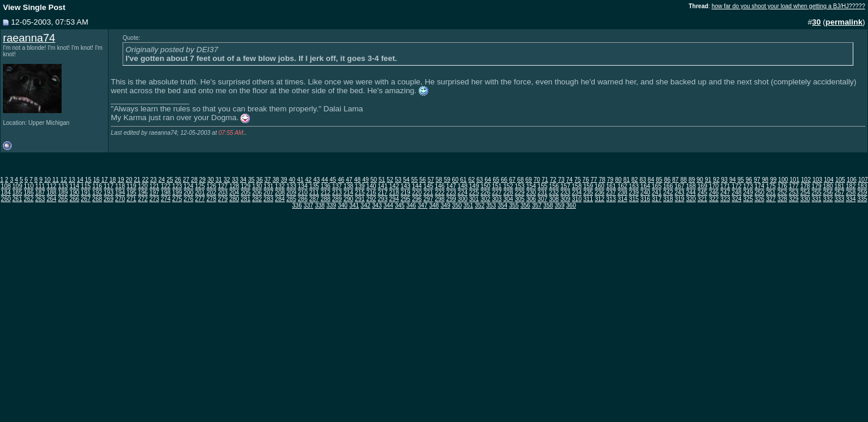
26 (178, 180)
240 (645, 193)
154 (531, 186)
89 (692, 180)
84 (651, 180)
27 (186, 180)
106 (852, 180)
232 (554, 193)
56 (423, 180)
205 (245, 193)
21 (137, 180)
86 (667, 180)
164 (645, 186)
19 (121, 180)
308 (554, 199)
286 (303, 199)
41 (300, 180)
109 (17, 186)
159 (588, 186)
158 (577, 186)
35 (251, 180)
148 (462, 186)
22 (145, 180)
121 (155, 186)
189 (63, 193)
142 (394, 186)
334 (851, 199)
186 (29, 193)
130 (257, 186)
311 (588, 199)
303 (497, 199)
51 (382, 180)
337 (309, 205)
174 (760, 186)
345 (400, 205)
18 (113, 180)
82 (635, 180)
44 (325, 180)
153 (520, 186)
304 (508, 199)
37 (268, 180)
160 (600, 186)
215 (360, 193)
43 (316, 180)
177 (794, 186)
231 (543, 193)
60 (455, 180)
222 (440, 193)
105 (840, 180)
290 (349, 199)
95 (740, 180)
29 (203, 180)
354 (502, 205)
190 (74, 193)
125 (200, 186)
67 (512, 180)
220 (417, 193)
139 (360, 186)
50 (374, 180)
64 (488, 180)
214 (349, 193)
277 (200, 199)
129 (245, 186)
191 (86, 193)
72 (553, 180)
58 (439, 180)
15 (88, 180)
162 (623, 186)
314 (623, 199)
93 (725, 180)
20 (129, 180)
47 (349, 180)
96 (749, 180)
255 (817, 193)
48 (357, 180)
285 (291, 199)
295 (406, 199)
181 (840, 186)
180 (828, 186)
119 (132, 186)
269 (109, 199)
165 (657, 186)
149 (474, 186)
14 (80, 180)
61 (464, 180)
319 (679, 199)
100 (783, 180)
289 (337, 199)
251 (771, 193)
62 (471, 180)
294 (394, 199)
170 (714, 186)
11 (55, 180)
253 (794, 193)
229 (520, 193)
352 (480, 205)
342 (366, 205)
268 (97, 199)
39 (284, 180)
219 (406, 193)
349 (445, 205)
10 (47, 180)
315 (634, 199)
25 (170, 180)
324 (737, 199)
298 (440, 199)
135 (314, 186)
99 (773, 180)
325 (748, 199)
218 (394, 193)
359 (560, 205)
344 (389, 205)
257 (840, 193)
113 (63, 186)
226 (485, 193)
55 (414, 180)
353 (491, 205)
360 (571, 205)
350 (457, 205)
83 (642, 180)
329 (794, 199)
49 (366, 180)
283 (268, 199)
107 (863, 180)
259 (862, 193)
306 (531, 199)
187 (40, 193)
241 (657, 193)
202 (211, 193)
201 (200, 193)
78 (602, 180)
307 (543, 199)
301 (474, 199)
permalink (844, 22)
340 (343, 205)
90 (700, 180)
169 (702, 186)
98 (765, 180)
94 (732, 180)
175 (771, 186)
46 (341, 180)
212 (326, 193)
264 (51, 199)
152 (508, 186)
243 (679, 193)
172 (737, 186)
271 (132, 199)
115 (86, 186)
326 (760, 199)
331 (817, 199)
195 (132, 193)
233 (566, 193)
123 (177, 186)
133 (291, 186)
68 (521, 180)
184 (6, 193)
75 (577, 180)
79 (610, 180)
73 (561, 180)
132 (280, 186)
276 (189, 199)
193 (109, 193)
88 (684, 180)
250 (760, 193)
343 (377, 205)
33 (235, 180)
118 (120, 186)
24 (162, 180)
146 (440, 186)
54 (406, 180)
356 (525, 205)
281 (245, 199)
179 (817, 186)
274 (166, 199)
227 (497, 193)
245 (702, 193)
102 (806, 180)
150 (485, 186)
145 (428, 186)
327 (771, 199)
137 (337, 186)
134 (303, 186)
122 (166, 186)
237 (611, 193)
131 (268, 186)
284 (280, 199)
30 (210, 180)
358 (548, 205)
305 (520, 199)
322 (714, 199)
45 (333, 180)
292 (372, 199)
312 (600, 199)
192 (97, 193)
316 (645, 199)
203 (223, 193)
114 (74, 186)
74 (569, 180)
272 (143, 199)
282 (257, 199)
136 (326, 186)
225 (474, 193)
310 (577, 199)
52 (390, 180)
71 (545, 180)
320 (691, 199)
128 (234, 186)
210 (303, 193)
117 (109, 186)
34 (243, 180)
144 (417, 186)
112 (51, 186)
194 (120, 193)
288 (326, 199)
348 (434, 205)
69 (529, 180)
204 (234, 193)
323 (725, 199)
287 (314, 199)
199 (177, 193)
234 (577, 193)
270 (120, 199)
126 (211, 186)
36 (260, 180)
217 (383, 193)
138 (349, 186)
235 (588, 193)
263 (40, 199)
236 (600, 193)
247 (725, 193)
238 (623, 193)
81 (627, 180)
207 (268, 193)
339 (331, 205)
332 (828, 199)
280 (234, 199)
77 (594, 180)
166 (668, 186)
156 (554, 186)
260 (6, 199)
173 (748, 186)
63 (479, 180)
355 (514, 205)
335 (862, 199)
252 (782, 193)
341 (354, 205)
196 (143, 193)
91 (708, 180)
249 (748, 193)
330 (805, 199)
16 (96, 180)
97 (757, 180)
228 (508, 193)
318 (668, 199)
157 (566, 186)
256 (828, 193)
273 (155, 199)
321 (702, 199)
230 (531, 193)
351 (468, 205)
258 (851, 193)
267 (86, 199)
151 (497, 186)
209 (291, 193)
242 (668, 193)
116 (97, 186)
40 (292, 180)
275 (177, 199)
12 (64, 180)
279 (223, 199)
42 (308, 180)
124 (189, 186)
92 (716, 180)
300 (462, 199)
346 (411, 205)
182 (851, 186)
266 (74, 199)
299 (451, 199)
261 (17, 199)
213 (337, 193)
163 (634, 186)
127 (223, 186)
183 (862, 186)
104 (829, 180)
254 (805, 193)
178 (805, 186)
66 (504, 180)
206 (257, 193)
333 (840, 199)
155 (543, 186)
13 (72, 180)
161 (611, 186)
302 (485, 199)
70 (537, 180)
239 (634, 193)
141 (383, 186)
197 (155, 193)
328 (782, 199)
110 (29, 186)
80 (618, 180)
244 (691, 193)
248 (737, 193)
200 (189, 193)
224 (462, 193)
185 (17, 193)
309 (566, 199)
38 (276, 180)
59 (447, 180)
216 (372, 193)
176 (782, 186)
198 (166, 193)
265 (63, 199)
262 (29, 199)
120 (143, 186)
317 (657, 199)
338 (320, 205)
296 (417, 199)
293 (383, 199)
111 (40, 186)
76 (586, 180)
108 (6, 186)
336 (297, 205)
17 (105, 180)
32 (227, 180)
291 (360, 199)
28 (194, 180)
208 (280, 193)
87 (675, 180)
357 (537, 205)
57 (431, 180)
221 (428, 193)
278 (211, 199)
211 (314, 193)
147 (451, 186)
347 (423, 205)
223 (451, 193)
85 (659, 180)
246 (714, 193)
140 (372, 186)
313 (611, 199)
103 (817, 180)
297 (428, 199)
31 (218, 180)
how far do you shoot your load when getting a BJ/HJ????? (788, 6)
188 (51, 193)
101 (794, 180)
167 (679, 186)
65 (496, 180)
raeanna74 (29, 38)
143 (406, 186)
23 (153, 180)
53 (398, 180)
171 (725, 186)
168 (691, 186)
